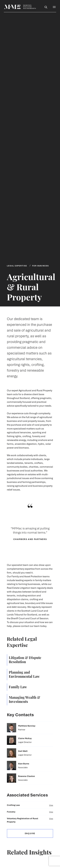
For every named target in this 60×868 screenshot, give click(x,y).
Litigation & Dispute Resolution (25, 659)
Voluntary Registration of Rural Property (30, 820)
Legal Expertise (17, 266)
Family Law (18, 687)
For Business (40, 266)
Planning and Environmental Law (24, 674)
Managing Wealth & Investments (24, 699)
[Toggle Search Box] (46, 7)
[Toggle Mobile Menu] (54, 7)
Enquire (30, 833)
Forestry (30, 812)
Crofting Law (30, 805)
